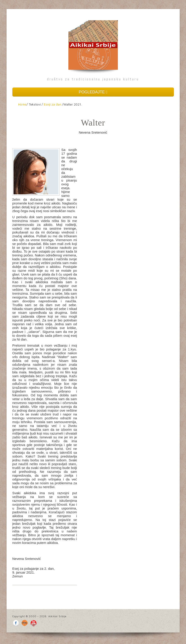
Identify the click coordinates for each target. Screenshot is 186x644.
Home (22, 104)
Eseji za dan (53, 104)
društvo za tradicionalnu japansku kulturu (93, 79)
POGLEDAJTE (93, 92)
